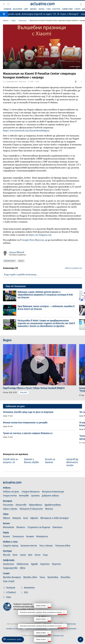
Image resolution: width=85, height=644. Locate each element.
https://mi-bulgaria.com (40, 235)
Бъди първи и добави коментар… (21, 275)
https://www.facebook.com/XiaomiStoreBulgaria (26, 131)
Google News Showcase (33, 240)
